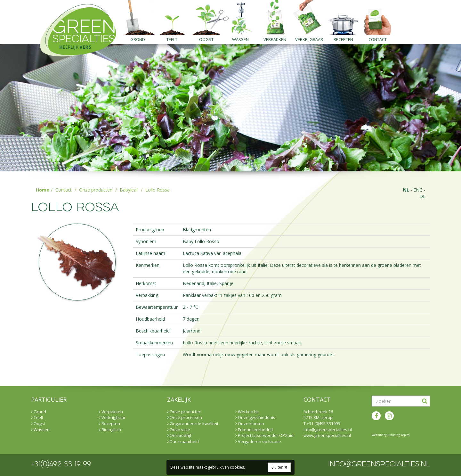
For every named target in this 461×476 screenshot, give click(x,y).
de (422, 196)
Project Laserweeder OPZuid (264, 435)
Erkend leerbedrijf (254, 430)
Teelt (172, 39)
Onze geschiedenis (255, 417)
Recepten (343, 39)
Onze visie (179, 430)
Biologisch (110, 430)
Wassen (240, 39)
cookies (237, 467)
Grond (138, 39)
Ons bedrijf (179, 435)
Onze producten (96, 190)
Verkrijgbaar (309, 39)
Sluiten (279, 467)
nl (406, 190)
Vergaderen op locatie (258, 441)
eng (418, 190)
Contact (378, 39)
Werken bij (247, 412)
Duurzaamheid (183, 441)
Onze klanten (250, 423)
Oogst (206, 39)
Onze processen (185, 417)
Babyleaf (129, 190)
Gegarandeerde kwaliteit (193, 423)
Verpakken (275, 39)
